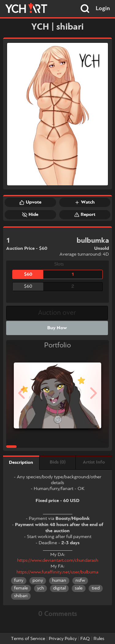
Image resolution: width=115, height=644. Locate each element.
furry (19, 581)
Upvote (30, 202)
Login (103, 9)
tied (96, 588)
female (21, 588)
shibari (21, 596)
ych (40, 588)
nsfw (80, 581)
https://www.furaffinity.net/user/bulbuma (57, 572)
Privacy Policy (63, 639)
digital (59, 588)
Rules (99, 639)
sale (79, 588)
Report (85, 215)
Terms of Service (28, 639)
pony (38, 581)
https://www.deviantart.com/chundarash (58, 561)
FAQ (85, 639)
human (59, 581)
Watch (85, 202)
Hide (30, 215)
